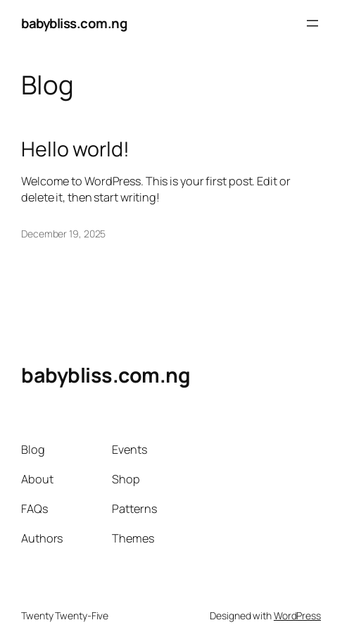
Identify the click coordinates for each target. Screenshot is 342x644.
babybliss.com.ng (74, 23)
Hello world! (75, 149)
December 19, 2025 (63, 234)
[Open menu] (312, 23)
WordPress (297, 615)
